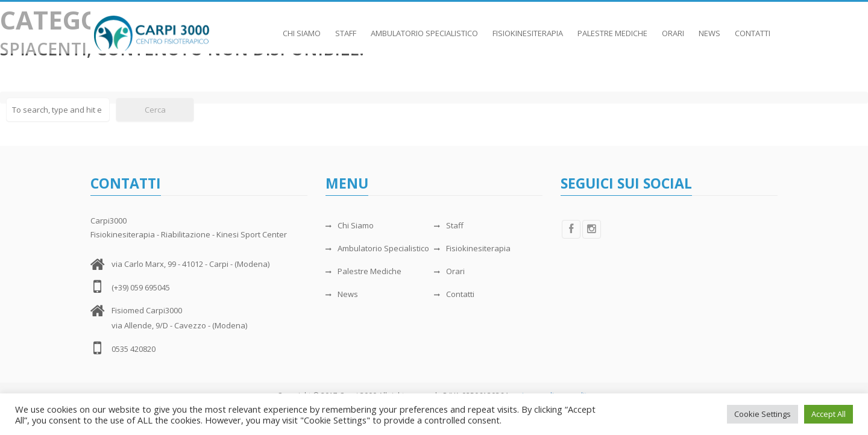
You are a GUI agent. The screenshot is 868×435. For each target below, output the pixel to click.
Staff (346, 27)
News (709, 27)
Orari (673, 27)
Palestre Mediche (612, 27)
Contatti (753, 27)
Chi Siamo (302, 27)
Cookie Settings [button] (763, 414)
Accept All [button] (829, 414)
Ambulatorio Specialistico (424, 27)
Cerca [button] (155, 110)
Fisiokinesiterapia (528, 27)
